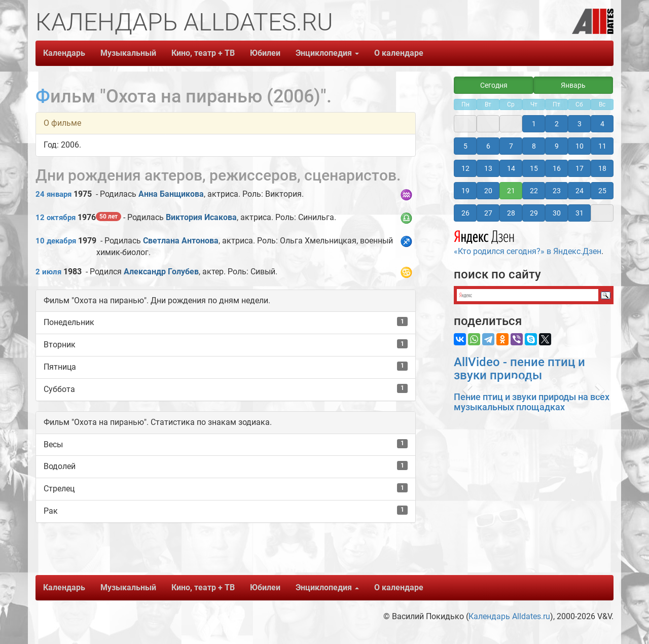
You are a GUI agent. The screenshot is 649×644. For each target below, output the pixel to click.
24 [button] (580, 191)
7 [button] (511, 146)
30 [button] (557, 213)
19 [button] (465, 191)
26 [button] (465, 213)
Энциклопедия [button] (327, 53)
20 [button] (488, 191)
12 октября (56, 218)
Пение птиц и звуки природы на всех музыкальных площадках (532, 402)
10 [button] (580, 146)
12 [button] (465, 168)
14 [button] (511, 168)
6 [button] (488, 146)
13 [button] (488, 168)
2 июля (48, 272)
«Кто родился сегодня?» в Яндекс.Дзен (528, 241)
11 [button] (602, 146)
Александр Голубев (161, 272)
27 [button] (488, 213)
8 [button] (534, 146)
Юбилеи (265, 53)
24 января (53, 194)
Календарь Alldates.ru (509, 616)
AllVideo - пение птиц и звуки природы (519, 369)
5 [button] (465, 146)
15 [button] (534, 168)
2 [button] (557, 124)
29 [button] (534, 213)
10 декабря (56, 241)
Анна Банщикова (171, 194)
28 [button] (511, 213)
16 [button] (557, 168)
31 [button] (580, 213)
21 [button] (511, 191)
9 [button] (557, 146)
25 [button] (602, 191)
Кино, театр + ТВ (203, 53)
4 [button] (602, 124)
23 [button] (557, 191)
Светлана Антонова (181, 241)
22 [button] (534, 191)
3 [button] (580, 124)
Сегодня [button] (494, 85)
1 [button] (534, 124)
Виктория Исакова (201, 217)
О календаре (399, 53)
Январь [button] (573, 85)
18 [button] (602, 168)
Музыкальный (128, 53)
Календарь (64, 53)
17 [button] (580, 168)
